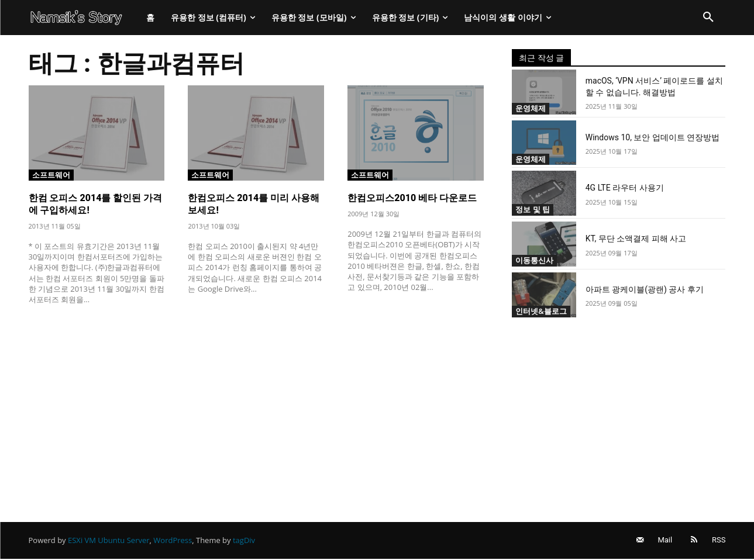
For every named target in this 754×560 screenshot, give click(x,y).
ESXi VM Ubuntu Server (109, 541)
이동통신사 (534, 260)
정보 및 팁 (533, 209)
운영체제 (531, 108)
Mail (664, 540)
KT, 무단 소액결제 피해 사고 (636, 238)
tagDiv (244, 541)
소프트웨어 (51, 174)
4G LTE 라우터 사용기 (625, 188)
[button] (708, 18)
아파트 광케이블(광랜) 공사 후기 (645, 289)
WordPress (173, 541)
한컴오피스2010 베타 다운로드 (412, 198)
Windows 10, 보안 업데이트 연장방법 (653, 137)
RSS (719, 540)
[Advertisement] (257, 400)
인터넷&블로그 (541, 311)
